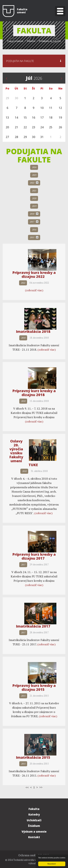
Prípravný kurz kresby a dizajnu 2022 (34, 275)
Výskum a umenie (34, 832)
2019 (34, 206)
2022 (34, 183)
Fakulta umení (15, 41)
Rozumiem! (52, 864)
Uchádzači (34, 820)
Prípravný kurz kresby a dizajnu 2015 (34, 687)
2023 (34, 175)
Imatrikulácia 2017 (33, 626)
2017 (34, 222)
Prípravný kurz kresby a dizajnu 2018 (34, 393)
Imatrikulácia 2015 (33, 757)
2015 (34, 237)
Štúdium (34, 826)
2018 (34, 214)
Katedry (34, 814)
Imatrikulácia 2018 (33, 331)
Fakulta (34, 809)
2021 (34, 191)
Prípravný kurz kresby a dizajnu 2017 (34, 556)
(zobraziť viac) (34, 290)
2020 (34, 198)
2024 (34, 167)
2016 (34, 230)
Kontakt (34, 837)
